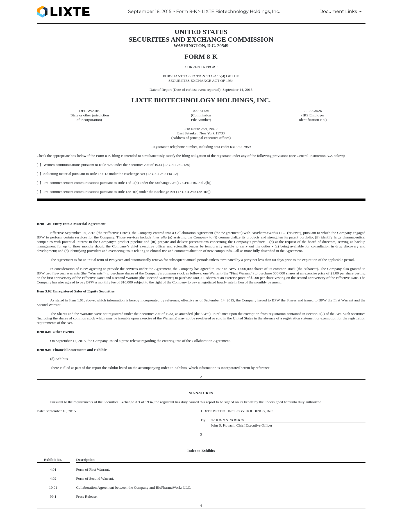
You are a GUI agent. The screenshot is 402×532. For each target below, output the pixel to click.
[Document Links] (342, 12)
